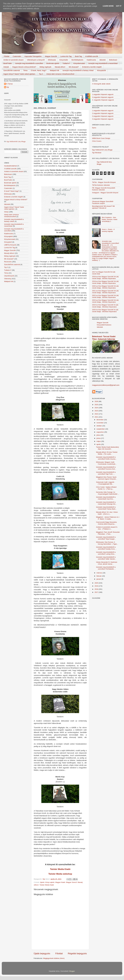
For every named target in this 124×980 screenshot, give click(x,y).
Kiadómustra (91, 60)
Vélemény (8, 279)
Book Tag (78, 56)
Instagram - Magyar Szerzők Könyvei (105, 193)
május (99, 441)
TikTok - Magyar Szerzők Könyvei (104, 182)
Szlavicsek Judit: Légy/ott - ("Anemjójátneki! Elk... (106, 483)
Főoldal (7, 56)
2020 (97, 583)
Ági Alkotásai (97, 153)
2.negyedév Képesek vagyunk (103, 113)
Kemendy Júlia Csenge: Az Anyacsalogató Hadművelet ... (108, 493)
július (99, 435)
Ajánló (42, 882)
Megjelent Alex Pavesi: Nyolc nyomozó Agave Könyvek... (107, 478)
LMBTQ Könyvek (10, 245)
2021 (97, 417)
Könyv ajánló (50, 882)
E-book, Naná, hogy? (39, 70)
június (99, 438)
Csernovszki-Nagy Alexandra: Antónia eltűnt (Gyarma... (107, 523)
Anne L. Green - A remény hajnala (108, 230)
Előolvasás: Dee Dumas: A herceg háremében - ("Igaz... (107, 543)
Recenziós (8, 262)
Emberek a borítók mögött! (92, 67)
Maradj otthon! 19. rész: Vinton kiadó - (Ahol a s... (107, 513)
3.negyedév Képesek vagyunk (103, 97)
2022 (97, 414)
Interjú (6, 212)
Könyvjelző (8, 242)
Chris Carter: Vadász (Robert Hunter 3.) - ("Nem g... (106, 488)
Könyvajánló (9, 236)
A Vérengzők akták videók (101, 84)
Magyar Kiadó (60, 882)
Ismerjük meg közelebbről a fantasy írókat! (78, 70)
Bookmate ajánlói (53, 63)
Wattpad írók (55, 70)
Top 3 (41, 74)
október (99, 426)
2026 (97, 401)
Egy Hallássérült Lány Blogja (16, 141)
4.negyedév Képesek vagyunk (103, 119)
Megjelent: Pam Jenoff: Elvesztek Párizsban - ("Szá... (108, 533)
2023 (97, 411)
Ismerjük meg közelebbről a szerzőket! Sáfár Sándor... (106, 558)
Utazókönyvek (9, 276)
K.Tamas (10, 84)
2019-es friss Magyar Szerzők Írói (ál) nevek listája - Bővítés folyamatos (105, 282)
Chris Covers (97, 141)
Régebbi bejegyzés (77, 953)
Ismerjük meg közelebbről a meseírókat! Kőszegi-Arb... (106, 503)
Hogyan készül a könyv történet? (16, 200)
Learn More (108, 6)
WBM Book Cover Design (101, 138)
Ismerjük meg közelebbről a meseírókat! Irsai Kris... (106, 498)
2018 (97, 589)
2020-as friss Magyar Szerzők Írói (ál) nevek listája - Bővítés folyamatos (105, 287)
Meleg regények (45, 67)
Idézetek (103, 60)
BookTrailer (8, 63)
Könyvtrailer (64, 60)
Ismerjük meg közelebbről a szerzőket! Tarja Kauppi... (106, 538)
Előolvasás (52, 60)
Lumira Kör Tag (66, 56)
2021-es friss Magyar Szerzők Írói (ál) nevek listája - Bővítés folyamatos (105, 292)
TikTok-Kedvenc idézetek (101, 185)
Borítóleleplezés (77, 60)
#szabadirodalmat (10, 166)
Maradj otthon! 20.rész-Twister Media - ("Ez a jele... (107, 453)
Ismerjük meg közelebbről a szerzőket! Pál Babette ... (106, 568)
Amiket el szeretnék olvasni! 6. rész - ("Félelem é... (107, 528)
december (100, 420)
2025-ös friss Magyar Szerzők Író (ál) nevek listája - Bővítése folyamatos (105, 311)
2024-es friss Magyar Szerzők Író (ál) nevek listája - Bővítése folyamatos (105, 306)
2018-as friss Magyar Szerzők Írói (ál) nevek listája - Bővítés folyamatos (105, 278)
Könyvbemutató (79, 63)
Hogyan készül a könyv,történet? (24, 67)
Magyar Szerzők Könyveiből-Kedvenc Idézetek (104, 325)
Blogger (72, 971)
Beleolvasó (113, 60)
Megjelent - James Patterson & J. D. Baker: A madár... (108, 518)
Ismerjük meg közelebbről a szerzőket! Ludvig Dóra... (106, 553)
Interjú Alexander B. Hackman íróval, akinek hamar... (107, 563)
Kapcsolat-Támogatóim (33, 56)
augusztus (100, 432)
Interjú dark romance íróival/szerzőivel (60, 74)
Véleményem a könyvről (36, 60)
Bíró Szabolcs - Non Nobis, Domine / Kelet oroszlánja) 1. (110, 219)
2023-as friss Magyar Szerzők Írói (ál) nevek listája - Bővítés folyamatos (105, 301)
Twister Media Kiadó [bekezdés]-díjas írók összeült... (108, 448)
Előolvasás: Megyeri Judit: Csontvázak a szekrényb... (106, 463)
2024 (97, 408)
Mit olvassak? (74, 67)
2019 (97, 586)
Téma (25, 70)
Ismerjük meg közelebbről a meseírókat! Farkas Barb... (106, 508)
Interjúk (6, 67)
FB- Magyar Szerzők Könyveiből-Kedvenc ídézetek (104, 189)
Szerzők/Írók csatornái (12, 70)
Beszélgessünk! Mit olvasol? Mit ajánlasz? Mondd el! (103, 207)
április (99, 444)
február (99, 576)
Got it (119, 6)
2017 (97, 592)
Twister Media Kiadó (60, 869)
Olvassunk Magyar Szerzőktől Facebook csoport (103, 202)
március (99, 573)
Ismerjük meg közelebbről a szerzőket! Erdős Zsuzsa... (106, 458)
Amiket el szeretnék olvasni (13, 60)
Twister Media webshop (60, 874)
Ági (8, 87)
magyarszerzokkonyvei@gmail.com (106, 385)
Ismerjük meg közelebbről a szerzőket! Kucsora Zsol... (106, 468)
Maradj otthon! (60, 67)
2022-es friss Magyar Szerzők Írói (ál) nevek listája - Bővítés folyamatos (105, 296)
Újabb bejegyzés (42, 953)
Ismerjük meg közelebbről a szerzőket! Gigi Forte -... (106, 473)
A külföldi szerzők (92, 56)
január (99, 579)
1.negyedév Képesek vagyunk (103, 94)
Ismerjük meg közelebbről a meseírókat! (103, 63)
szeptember (101, 429)
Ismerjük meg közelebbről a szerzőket (29, 63)
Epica (94, 128)
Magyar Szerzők (51, 56)
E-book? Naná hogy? (12, 191)
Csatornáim (17, 56)
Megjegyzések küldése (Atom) (54, 958)
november (100, 423)
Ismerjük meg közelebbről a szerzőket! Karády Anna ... (106, 548)
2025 (97, 405)
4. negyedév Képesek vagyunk (103, 100)
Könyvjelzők (102, 70)
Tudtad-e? (66, 63)
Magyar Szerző (71, 882)
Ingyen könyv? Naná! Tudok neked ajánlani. (19, 74)
